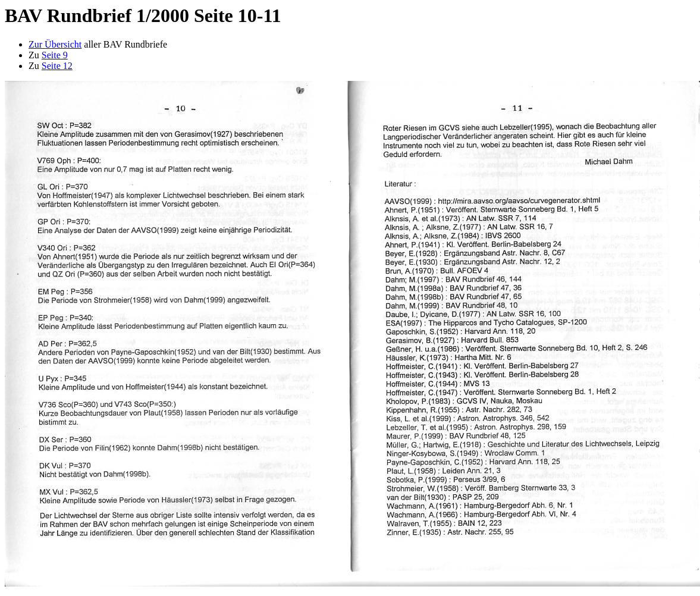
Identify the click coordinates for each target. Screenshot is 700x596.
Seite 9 (55, 55)
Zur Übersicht (55, 44)
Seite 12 (57, 66)
